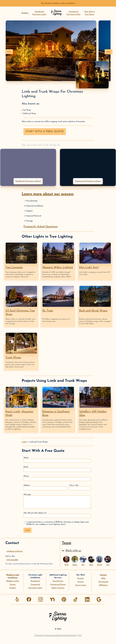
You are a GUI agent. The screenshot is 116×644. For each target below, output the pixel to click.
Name (57, 460)
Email (57, 469)
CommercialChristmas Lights (73, 13)
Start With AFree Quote (89, 13)
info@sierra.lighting (15, 551)
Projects (81, 578)
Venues (13, 585)
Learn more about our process (48, 194)
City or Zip (80, 487)
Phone (57, 478)
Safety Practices (58, 588)
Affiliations (103, 585)
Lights (24, 442)
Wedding (25, 13)
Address (46, 487)
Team (67, 543)
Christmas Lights (35, 588)
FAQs (103, 578)
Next (109, 52)
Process (81, 582)
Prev (9, 52)
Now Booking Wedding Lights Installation (58, 3)
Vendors (13, 588)
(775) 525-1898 (12, 560)
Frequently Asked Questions (41, 227)
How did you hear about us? (57, 515)
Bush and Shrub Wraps (93, 311)
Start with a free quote (45, 132)
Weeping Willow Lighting (58, 267)
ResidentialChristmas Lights (39, 13)
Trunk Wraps (13, 358)
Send (27, 530)
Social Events (58, 581)
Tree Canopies (14, 267)
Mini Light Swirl (89, 267)
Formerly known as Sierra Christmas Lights (58, 635)
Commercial (35, 585)
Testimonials (103, 582)
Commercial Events (58, 585)
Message (57, 501)
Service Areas (81, 585)
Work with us (73, 551)
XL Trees (48, 311)
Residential (35, 581)
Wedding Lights (13, 581)
